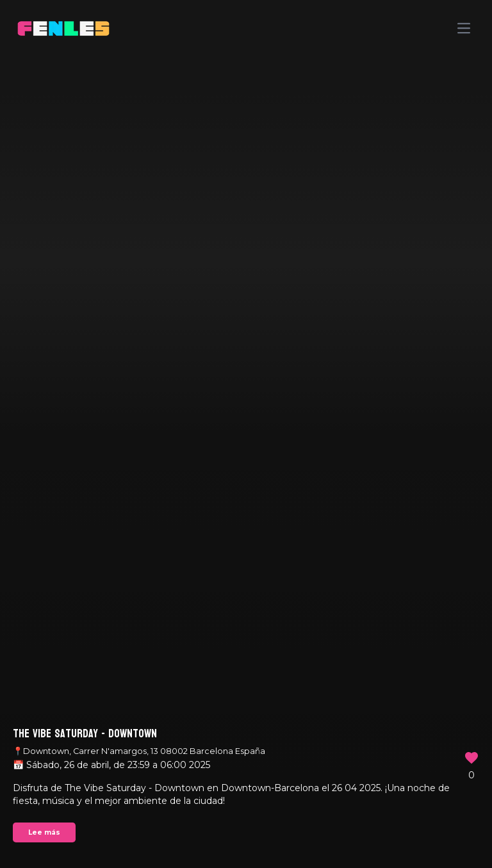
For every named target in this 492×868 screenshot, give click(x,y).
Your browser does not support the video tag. (246, 434)
